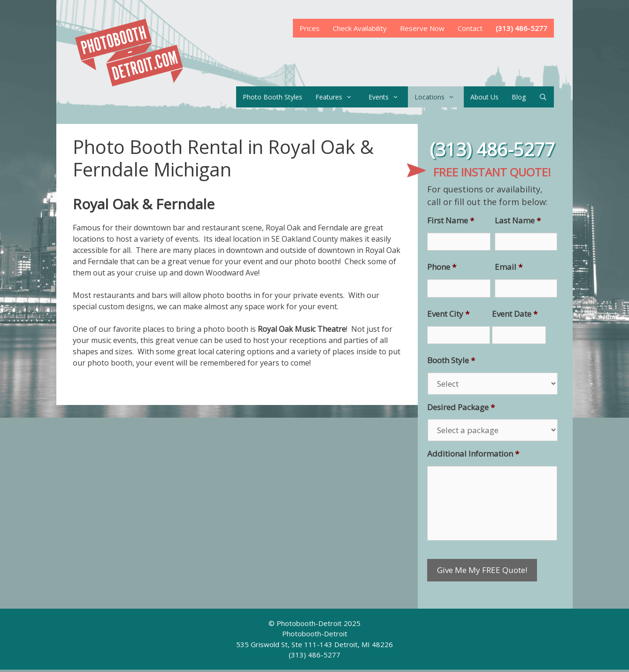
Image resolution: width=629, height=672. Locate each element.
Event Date (515, 314)
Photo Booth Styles (272, 97)
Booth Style (451, 360)
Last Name (518, 221)
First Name (451, 221)
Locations (439, 97)
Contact (470, 28)
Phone (442, 267)
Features (338, 97)
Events (388, 97)
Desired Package (461, 407)
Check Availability (360, 28)
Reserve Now (422, 28)
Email (509, 267)
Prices (310, 28)
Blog (519, 97)
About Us (484, 97)
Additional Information (473, 454)
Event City (448, 314)
